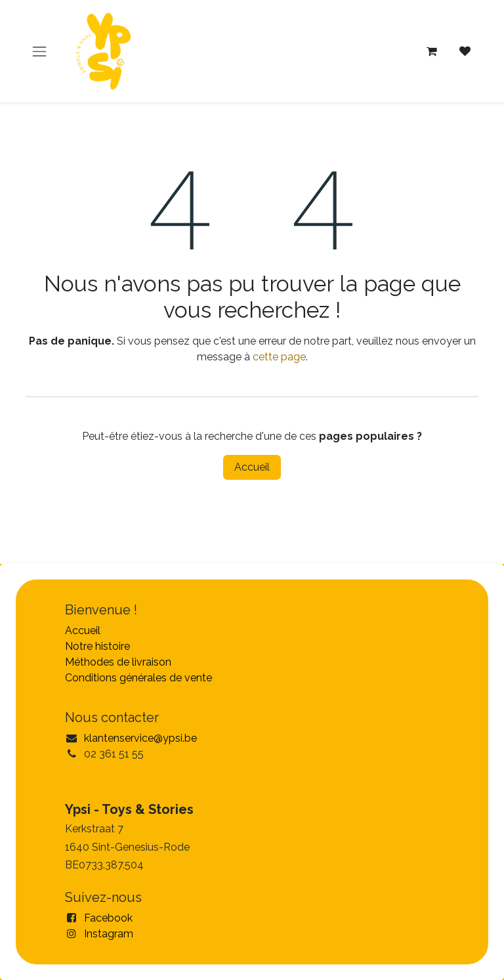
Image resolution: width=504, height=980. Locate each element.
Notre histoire (97, 646)
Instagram (109, 934)
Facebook (108, 918)
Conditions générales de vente (138, 678)
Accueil (252, 467)
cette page (279, 357)
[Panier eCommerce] (432, 51)
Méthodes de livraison (118, 662)
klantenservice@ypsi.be (140, 738)
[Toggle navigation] (39, 51)
